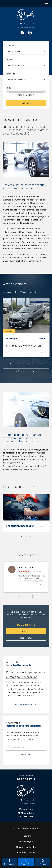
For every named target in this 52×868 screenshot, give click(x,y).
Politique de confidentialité (26, 847)
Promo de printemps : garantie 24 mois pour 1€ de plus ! (26, 674)
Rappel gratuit (26, 638)
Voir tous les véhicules (26, 371)
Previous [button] (19, 596)
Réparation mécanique (20, 526)
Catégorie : (11, 74)
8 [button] (42, 363)
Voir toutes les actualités (26, 704)
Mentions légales (26, 841)
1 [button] (11, 363)
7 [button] (37, 363)
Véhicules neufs (10, 292)
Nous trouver (9, 864)
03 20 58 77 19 (26, 625)
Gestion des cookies (26, 852)
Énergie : (10, 60)
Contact (26, 631)
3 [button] (19, 363)
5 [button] (28, 363)
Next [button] (33, 596)
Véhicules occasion (29, 292)
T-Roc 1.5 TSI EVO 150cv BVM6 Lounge (23, 345)
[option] (26, 329)
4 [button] (24, 363)
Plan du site (26, 836)
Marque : (10, 46)
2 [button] (15, 363)
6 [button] (33, 363)
